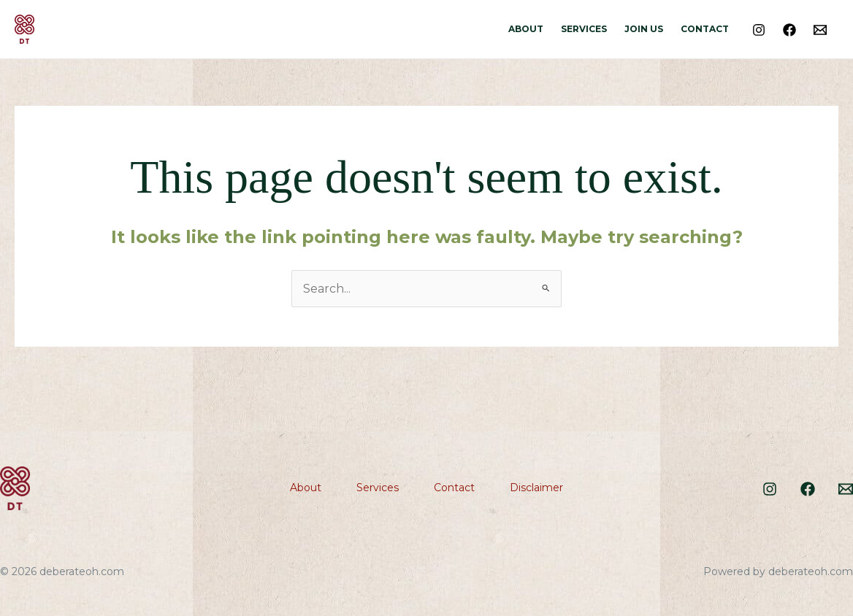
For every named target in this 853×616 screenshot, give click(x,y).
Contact (705, 29)
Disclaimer (536, 488)
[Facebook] (789, 30)
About (526, 29)
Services (584, 29)
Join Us (644, 29)
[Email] (820, 30)
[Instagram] (759, 30)
